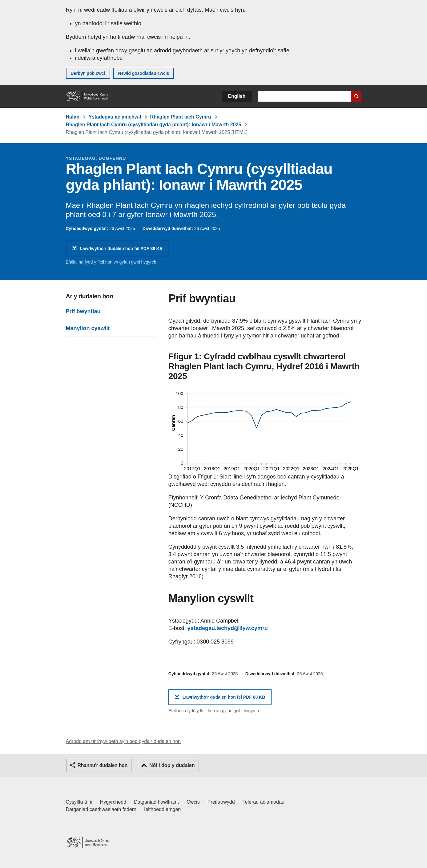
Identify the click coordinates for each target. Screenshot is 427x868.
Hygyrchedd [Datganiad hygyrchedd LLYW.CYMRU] (113, 802)
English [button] (237, 96)
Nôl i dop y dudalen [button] (172, 765)
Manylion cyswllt (88, 328)
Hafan (73, 117)
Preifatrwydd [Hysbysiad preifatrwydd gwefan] (221, 802)
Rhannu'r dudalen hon (103, 765)
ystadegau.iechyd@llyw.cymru (228, 628)
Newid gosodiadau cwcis (144, 73)
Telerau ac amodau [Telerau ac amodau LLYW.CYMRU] (264, 802)
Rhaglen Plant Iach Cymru (181, 117)
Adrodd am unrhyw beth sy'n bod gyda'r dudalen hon (123, 741)
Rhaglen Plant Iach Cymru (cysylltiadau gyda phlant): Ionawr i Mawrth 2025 (154, 125)
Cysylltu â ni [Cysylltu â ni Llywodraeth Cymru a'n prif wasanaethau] (79, 802)
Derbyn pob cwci (88, 73)
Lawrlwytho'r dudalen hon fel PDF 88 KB (121, 251)
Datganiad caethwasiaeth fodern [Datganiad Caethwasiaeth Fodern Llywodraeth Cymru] (101, 809)
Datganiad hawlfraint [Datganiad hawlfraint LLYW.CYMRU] (156, 802)
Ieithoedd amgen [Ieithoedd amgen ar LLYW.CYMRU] (162, 809)
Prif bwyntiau (83, 311)
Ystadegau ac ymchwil (115, 117)
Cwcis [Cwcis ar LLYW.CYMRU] (193, 802)
